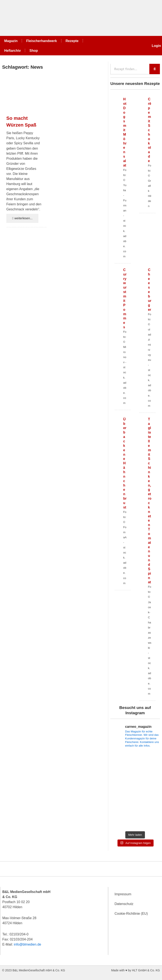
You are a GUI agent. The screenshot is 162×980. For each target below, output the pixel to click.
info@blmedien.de (27, 944)
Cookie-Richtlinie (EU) (131, 913)
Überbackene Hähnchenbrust (125, 463)
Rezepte (72, 41)
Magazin (11, 41)
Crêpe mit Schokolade (149, 130)
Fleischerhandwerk (41, 41)
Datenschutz (124, 904)
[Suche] (155, 69)
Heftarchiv (12, 50)
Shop (34, 50)
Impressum (123, 894)
